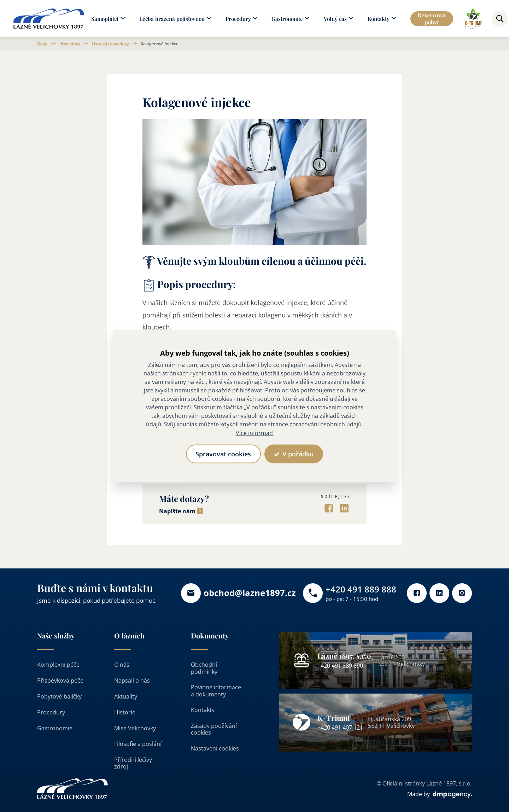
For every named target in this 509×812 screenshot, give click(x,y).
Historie (125, 712)
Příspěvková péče (60, 680)
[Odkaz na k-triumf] (473, 19)
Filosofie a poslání (138, 744)
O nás (122, 665)
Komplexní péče (58, 665)
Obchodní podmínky (204, 668)
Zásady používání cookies (214, 729)
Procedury (70, 44)
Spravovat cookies (223, 454)
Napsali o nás (132, 680)
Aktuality (126, 696)
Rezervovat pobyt (432, 18)
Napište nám (177, 511)
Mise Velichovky (135, 728)
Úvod (42, 44)
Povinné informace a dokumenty (216, 691)
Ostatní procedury (110, 44)
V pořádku (294, 454)
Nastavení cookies (215, 748)
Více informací (255, 433)
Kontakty (203, 710)
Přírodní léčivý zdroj (133, 763)
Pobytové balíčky (59, 696)
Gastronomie (55, 728)
